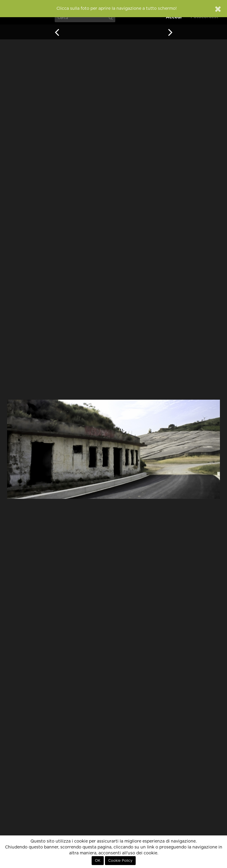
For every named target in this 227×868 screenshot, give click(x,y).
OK (98, 861)
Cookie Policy (120, 861)
